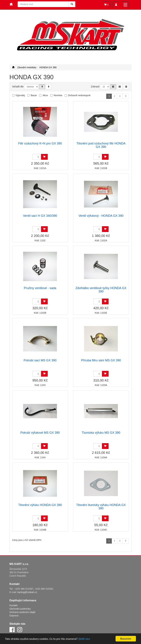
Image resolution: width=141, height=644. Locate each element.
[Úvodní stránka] (13, 67)
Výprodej (20, 95)
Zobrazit (95, 87)
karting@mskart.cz (27, 592)
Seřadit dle (18, 87)
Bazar (34, 95)
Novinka (58, 95)
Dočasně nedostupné (79, 95)
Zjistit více (84, 639)
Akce (45, 95)
